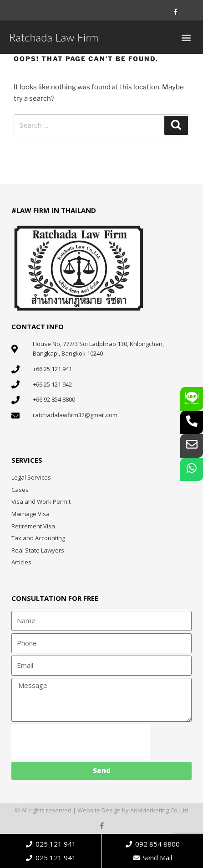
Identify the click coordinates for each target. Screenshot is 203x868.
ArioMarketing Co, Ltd (159, 810)
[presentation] (81, 742)
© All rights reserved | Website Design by (72, 810)
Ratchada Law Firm (54, 37)
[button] (186, 37)
